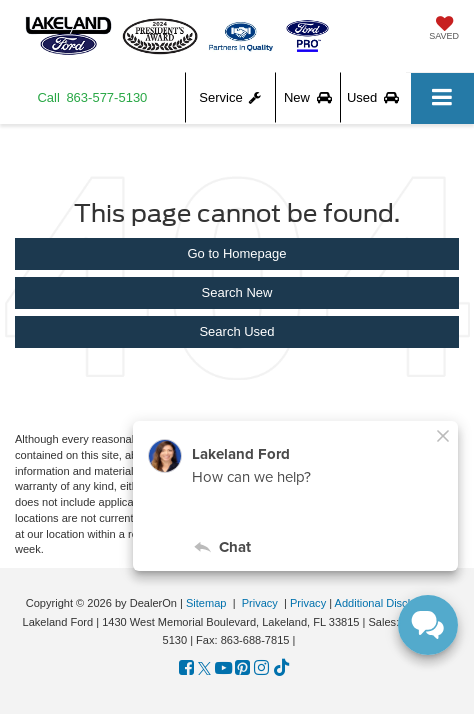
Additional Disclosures (389, 603)
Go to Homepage (236, 253)
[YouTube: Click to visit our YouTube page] (223, 668)
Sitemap (206, 603)
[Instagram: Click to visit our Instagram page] (261, 668)
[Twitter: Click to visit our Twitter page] (204, 668)
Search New (237, 292)
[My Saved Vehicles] (444, 30)
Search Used (236, 331)
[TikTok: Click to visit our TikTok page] (281, 668)
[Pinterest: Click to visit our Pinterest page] (242, 668)
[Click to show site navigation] (442, 98)
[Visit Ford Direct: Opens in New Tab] (304, 640)
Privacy (260, 603)
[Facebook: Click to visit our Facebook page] (186, 668)
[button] (93, 97)
